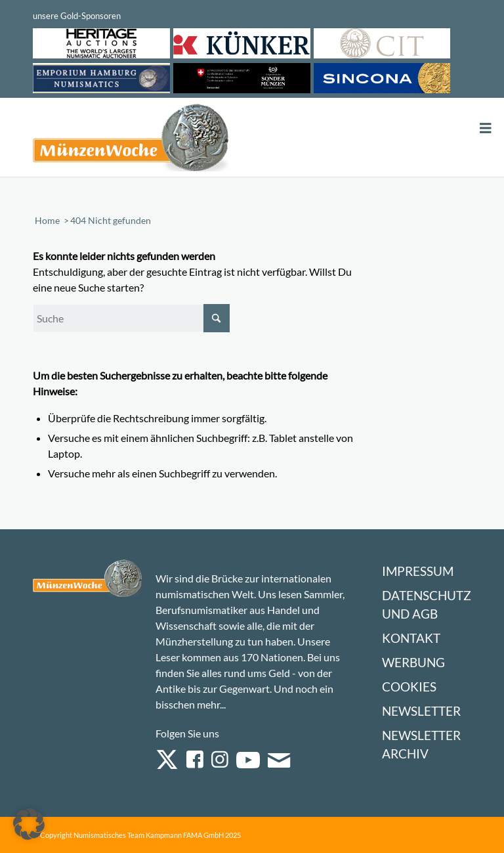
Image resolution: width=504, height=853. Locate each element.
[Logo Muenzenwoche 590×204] (131, 140)
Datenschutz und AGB (427, 604)
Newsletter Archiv (421, 744)
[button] (29, 824)
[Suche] (131, 318)
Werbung (413, 662)
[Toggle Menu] (486, 128)
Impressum (418, 571)
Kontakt (411, 638)
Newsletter (421, 711)
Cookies (409, 687)
